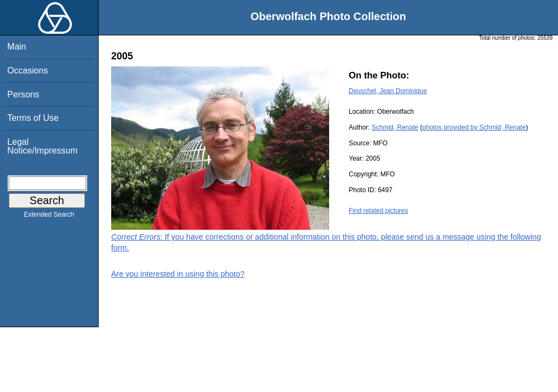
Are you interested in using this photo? (178, 274)
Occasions (28, 71)
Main (17, 47)
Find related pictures (378, 211)
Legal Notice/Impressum (42, 146)
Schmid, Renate (395, 127)
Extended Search (49, 217)
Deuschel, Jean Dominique (388, 91)
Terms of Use (33, 118)
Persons (23, 94)
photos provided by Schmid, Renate (474, 127)
